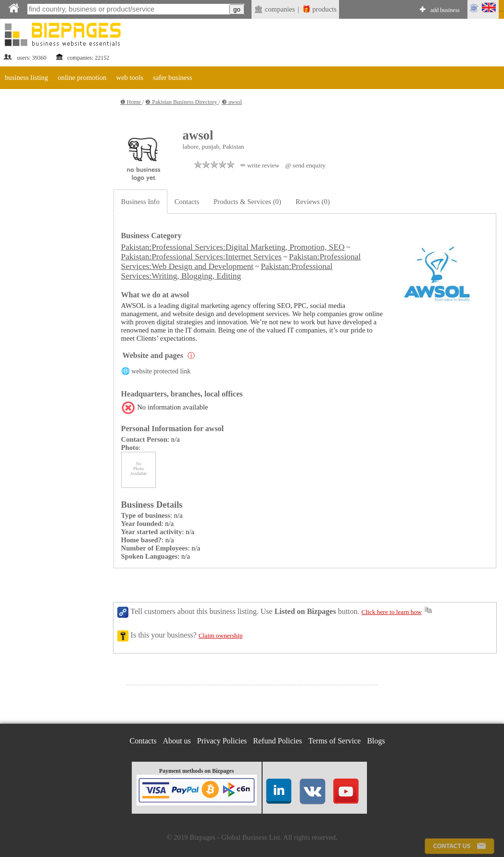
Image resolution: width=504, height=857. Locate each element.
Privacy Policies (222, 741)
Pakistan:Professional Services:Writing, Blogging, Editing (227, 271)
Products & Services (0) (247, 202)
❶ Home (131, 102)
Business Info (140, 202)
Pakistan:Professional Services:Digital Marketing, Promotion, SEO (233, 247)
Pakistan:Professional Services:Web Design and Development (241, 262)
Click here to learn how (392, 612)
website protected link (161, 371)
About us (177, 741)
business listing (26, 77)
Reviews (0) (313, 202)
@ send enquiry (305, 165)
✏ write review (260, 165)
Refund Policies (277, 741)
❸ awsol (232, 102)
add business (445, 10)
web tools (130, 77)
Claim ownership (220, 635)
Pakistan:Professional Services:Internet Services (202, 257)
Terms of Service (334, 741)
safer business (173, 77)
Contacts (187, 202)
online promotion (82, 77)
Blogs (376, 741)
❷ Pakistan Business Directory (182, 102)
